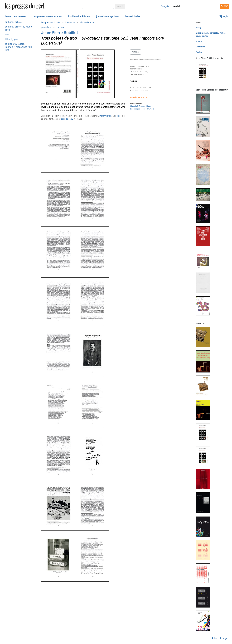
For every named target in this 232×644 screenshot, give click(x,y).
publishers (46, 27)
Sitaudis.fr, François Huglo (141, 106)
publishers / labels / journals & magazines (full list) (18, 47)
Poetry (199, 52)
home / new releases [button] (16, 16)
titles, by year (12, 39)
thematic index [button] (132, 16)
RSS (225, 6)
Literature (70, 23)
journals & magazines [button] (108, 16)
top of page (219, 638)
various (60, 27)
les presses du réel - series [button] (48, 16)
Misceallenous (87, 23)
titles (7, 35)
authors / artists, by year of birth (19, 28)
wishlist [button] (135, 52)
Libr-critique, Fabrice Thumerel (142, 109)
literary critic (105, 116)
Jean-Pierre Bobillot (60, 33)
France (199, 41)
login (224, 16)
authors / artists (13, 22)
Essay (198, 28)
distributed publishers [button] (79, 16)
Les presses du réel (51, 23)
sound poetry (67, 119)
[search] (98, 6)
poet (117, 116)
